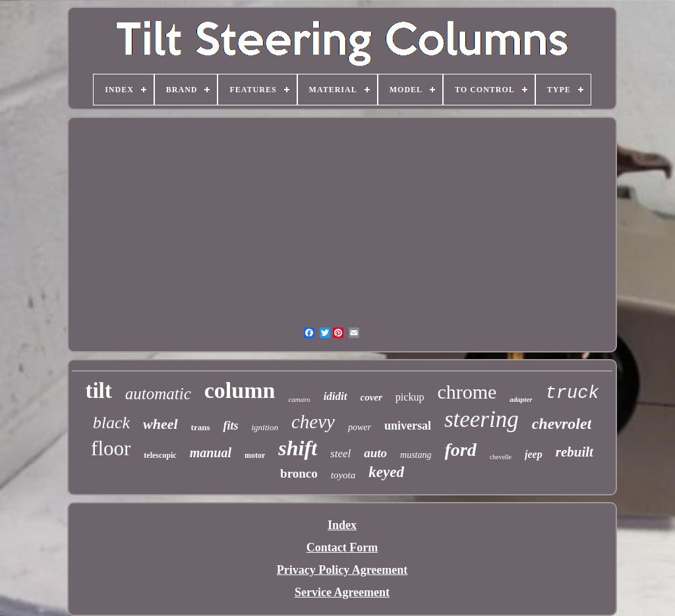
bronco (299, 473)
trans (201, 427)
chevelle (501, 457)
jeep (534, 454)
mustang (416, 455)
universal (408, 426)
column (240, 390)
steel (340, 454)
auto (375, 453)
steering (482, 419)
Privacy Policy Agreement (342, 570)
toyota (343, 475)
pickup (410, 397)
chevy (313, 422)
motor (255, 455)
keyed (386, 472)
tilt (98, 391)
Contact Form (342, 547)
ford (461, 450)
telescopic (160, 455)
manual (211, 453)
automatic (158, 394)
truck (572, 393)
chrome (467, 392)
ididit (336, 396)
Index (342, 525)
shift (298, 448)
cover (371, 397)
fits (230, 426)
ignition (264, 427)
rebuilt (574, 452)
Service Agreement (342, 592)
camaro (299, 399)
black (111, 423)
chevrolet (562, 424)
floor (111, 448)
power (360, 427)
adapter (521, 399)
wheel (161, 424)
